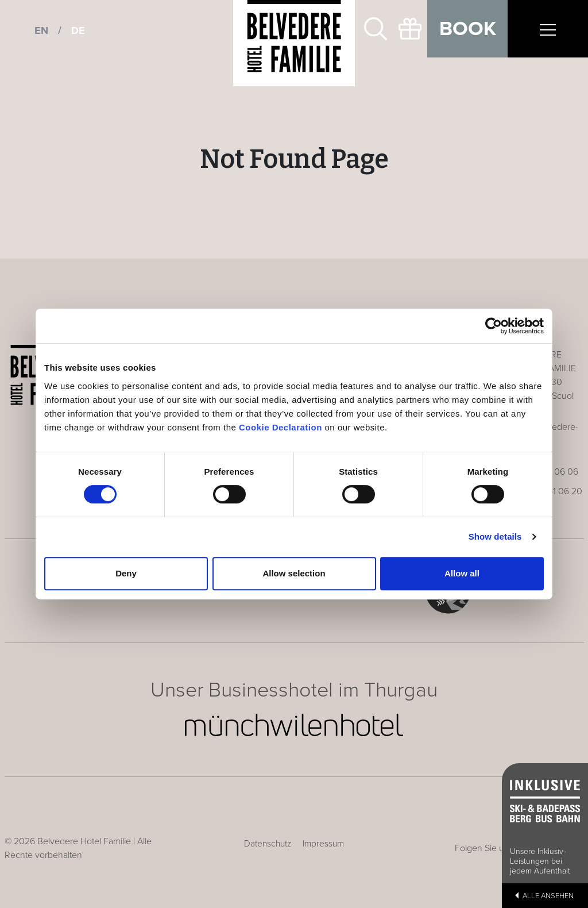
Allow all (462, 573)
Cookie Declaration (281, 427)
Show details (495, 536)
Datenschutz (268, 844)
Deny (126, 573)
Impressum (323, 844)
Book (468, 29)
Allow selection (294, 573)
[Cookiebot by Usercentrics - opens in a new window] (494, 326)
